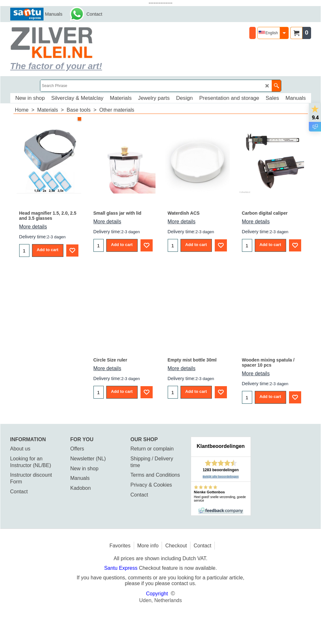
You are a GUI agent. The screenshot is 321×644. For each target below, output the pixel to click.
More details (33, 227)
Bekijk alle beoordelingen (221, 477)
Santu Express (121, 568)
